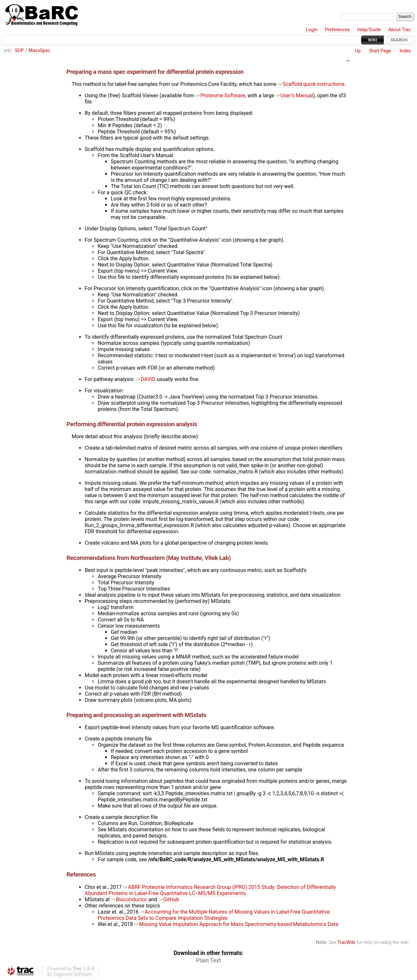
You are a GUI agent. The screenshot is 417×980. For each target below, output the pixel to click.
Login (312, 30)
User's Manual (294, 95)
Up (358, 51)
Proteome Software (220, 95)
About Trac (400, 30)
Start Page (380, 51)
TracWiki (346, 942)
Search (399, 40)
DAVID (146, 379)
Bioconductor (129, 899)
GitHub (169, 899)
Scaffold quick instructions (311, 84)
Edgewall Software (73, 974)
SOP (19, 51)
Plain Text (208, 960)
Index (405, 51)
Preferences (337, 30)
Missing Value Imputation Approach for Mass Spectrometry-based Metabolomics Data (236, 924)
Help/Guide (369, 30)
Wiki (373, 40)
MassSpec (39, 51)
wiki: (8, 51)
